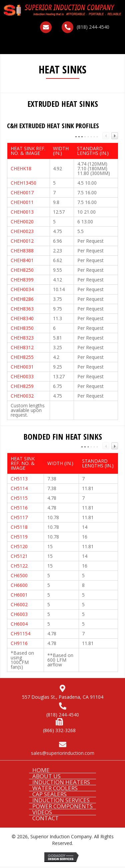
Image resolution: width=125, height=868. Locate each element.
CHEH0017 (22, 192)
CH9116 (19, 643)
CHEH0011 (22, 202)
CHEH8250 (22, 270)
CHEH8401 (22, 260)
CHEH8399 (22, 280)
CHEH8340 (22, 318)
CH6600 (19, 585)
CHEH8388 (22, 251)
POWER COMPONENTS (62, 806)
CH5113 (19, 479)
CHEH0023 (22, 231)
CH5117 (19, 517)
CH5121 (19, 556)
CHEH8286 (22, 299)
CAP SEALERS (49, 794)
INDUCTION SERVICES (61, 800)
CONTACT (45, 818)
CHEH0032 (22, 396)
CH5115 (19, 498)
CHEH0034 (22, 289)
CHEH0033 (22, 376)
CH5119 (19, 537)
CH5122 (19, 566)
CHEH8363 (22, 309)
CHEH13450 (23, 183)
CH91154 (20, 633)
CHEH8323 (22, 338)
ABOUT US (46, 776)
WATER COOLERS (55, 788)
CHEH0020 (22, 222)
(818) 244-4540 (93, 27)
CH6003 (19, 614)
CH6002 (19, 604)
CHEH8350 (22, 328)
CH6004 (19, 624)
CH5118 (19, 527)
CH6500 (19, 575)
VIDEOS (42, 812)
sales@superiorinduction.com (63, 753)
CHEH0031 (22, 367)
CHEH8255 (22, 357)
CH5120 (19, 546)
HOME (41, 770)
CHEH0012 (22, 241)
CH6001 (19, 595)
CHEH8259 (22, 386)
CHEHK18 (21, 168)
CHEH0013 (22, 212)
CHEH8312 (22, 347)
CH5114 (19, 488)
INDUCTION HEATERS (61, 782)
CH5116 (19, 508)
